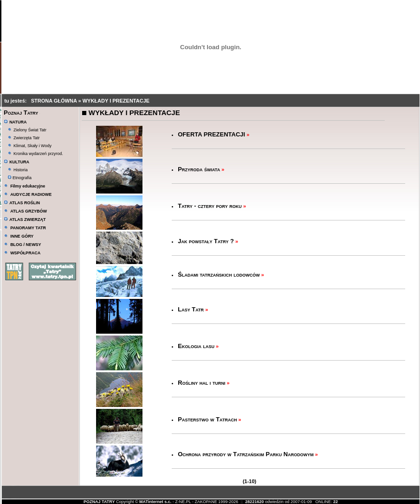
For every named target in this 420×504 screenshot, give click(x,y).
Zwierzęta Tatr (26, 138)
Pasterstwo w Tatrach (207, 419)
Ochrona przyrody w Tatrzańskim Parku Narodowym (246, 454)
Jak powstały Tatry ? (206, 241)
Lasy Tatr (191, 309)
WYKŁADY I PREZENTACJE (116, 101)
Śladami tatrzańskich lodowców (219, 275)
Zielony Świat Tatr (30, 130)
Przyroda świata (199, 169)
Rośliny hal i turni (201, 383)
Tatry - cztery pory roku (210, 206)
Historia (21, 170)
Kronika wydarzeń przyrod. (38, 154)
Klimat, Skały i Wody (32, 146)
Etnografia (20, 178)
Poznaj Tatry (21, 113)
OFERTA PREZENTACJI (211, 134)
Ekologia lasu (196, 346)
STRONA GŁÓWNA (55, 101)
